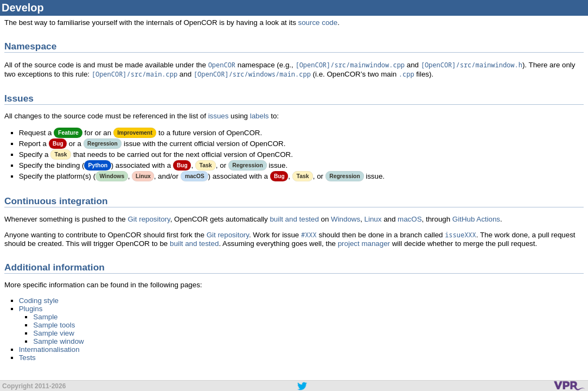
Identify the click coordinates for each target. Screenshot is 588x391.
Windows (346, 219)
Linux (373, 219)
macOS (410, 219)
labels (260, 116)
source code (318, 23)
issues (219, 116)
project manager (364, 244)
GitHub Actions (476, 219)
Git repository (149, 219)
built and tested (294, 219)
